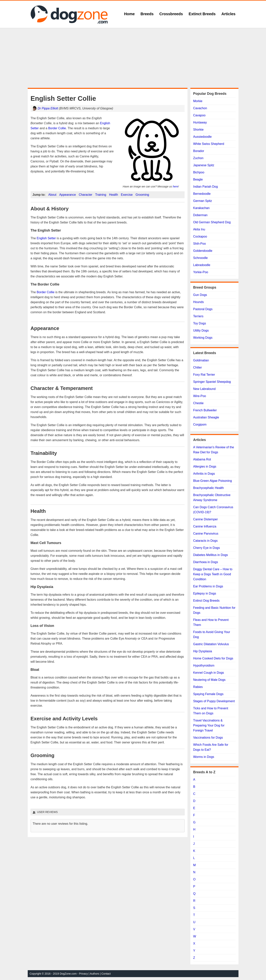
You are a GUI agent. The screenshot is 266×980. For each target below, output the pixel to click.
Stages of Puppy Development (214, 701)
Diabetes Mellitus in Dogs (211, 555)
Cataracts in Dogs (205, 541)
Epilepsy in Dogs (205, 593)
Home (129, 14)
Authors (95, 974)
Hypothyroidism (204, 666)
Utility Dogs (201, 330)
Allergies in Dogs (205, 466)
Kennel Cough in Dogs (209, 673)
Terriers (198, 316)
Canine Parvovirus (206, 534)
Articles (228, 14)
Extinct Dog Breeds (206, 601)
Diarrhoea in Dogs (206, 562)
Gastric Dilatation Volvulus (211, 644)
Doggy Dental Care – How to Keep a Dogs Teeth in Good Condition (213, 574)
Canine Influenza (205, 526)
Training (101, 195)
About (52, 195)
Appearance (68, 195)
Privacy (84, 974)
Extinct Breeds (202, 14)
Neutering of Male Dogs (209, 680)
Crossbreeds (171, 14)
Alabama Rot (202, 459)
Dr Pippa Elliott (48, 108)
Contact (106, 974)
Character (85, 195)
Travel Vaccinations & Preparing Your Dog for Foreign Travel (209, 725)
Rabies (198, 687)
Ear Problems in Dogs (208, 586)
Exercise (127, 195)
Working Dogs (203, 338)
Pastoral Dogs (203, 309)
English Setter (46, 238)
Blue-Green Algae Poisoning (213, 481)
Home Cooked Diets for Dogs (213, 658)
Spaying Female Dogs (208, 694)
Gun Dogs (200, 295)
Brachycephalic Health (209, 488)
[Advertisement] (133, 58)
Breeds (147, 14)
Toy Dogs (200, 323)
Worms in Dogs (204, 757)
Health (114, 195)
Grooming (142, 195)
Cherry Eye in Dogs (207, 548)
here (176, 186)
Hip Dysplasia (203, 651)
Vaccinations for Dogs (208, 738)
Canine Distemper (206, 519)
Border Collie (57, 128)
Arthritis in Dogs (204, 474)
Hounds (199, 302)
